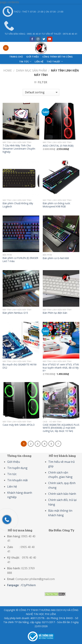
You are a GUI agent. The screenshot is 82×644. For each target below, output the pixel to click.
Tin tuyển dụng (17, 468)
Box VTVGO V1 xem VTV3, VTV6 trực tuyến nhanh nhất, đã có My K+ (61, 368)
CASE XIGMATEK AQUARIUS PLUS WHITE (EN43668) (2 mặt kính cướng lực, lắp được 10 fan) (61, 428)
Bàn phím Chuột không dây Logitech (18, 205)
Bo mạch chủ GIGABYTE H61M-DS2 (20, 366)
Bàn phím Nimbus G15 (15, 313)
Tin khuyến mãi (17, 480)
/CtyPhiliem (28, 585)
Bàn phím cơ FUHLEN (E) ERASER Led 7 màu (20, 260)
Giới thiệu (14, 462)
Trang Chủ (16, 57)
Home (8, 70)
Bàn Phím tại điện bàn (55, 313)
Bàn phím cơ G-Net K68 (56, 258)
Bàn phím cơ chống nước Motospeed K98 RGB (56, 205)
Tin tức (25, 61)
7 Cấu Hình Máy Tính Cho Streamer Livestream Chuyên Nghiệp (19, 149)
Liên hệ (39, 62)
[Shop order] (41, 92)
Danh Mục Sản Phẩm (31, 70)
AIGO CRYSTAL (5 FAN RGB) (58, 146)
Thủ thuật (55, 61)
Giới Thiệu (33, 57)
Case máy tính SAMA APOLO (19, 425)
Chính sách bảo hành (62, 494)
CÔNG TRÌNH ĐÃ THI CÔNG (58, 57)
